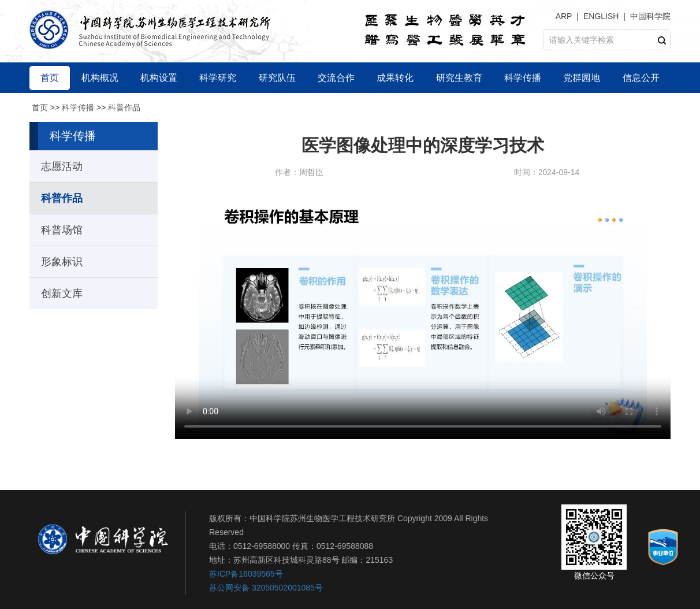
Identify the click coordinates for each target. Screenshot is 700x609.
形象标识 (62, 262)
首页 (40, 107)
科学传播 (78, 107)
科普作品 (124, 107)
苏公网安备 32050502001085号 (266, 588)
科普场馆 (62, 230)
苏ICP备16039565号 (246, 574)
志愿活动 (62, 166)
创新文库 (62, 294)
